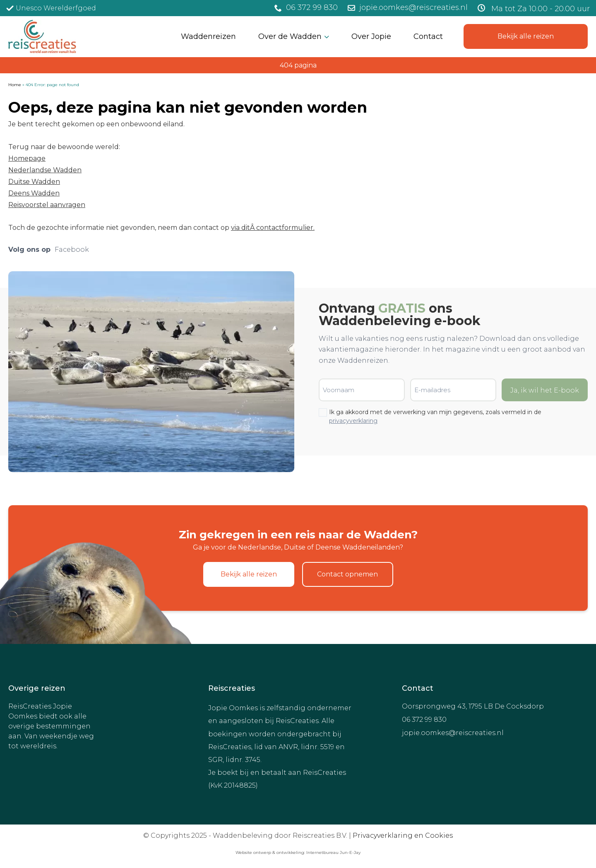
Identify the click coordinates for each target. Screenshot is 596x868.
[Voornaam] (242, 97)
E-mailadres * (206, 59)
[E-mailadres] (242, 71)
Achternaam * (206, 111)
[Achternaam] (242, 123)
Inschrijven (242, 144)
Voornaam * (204, 85)
